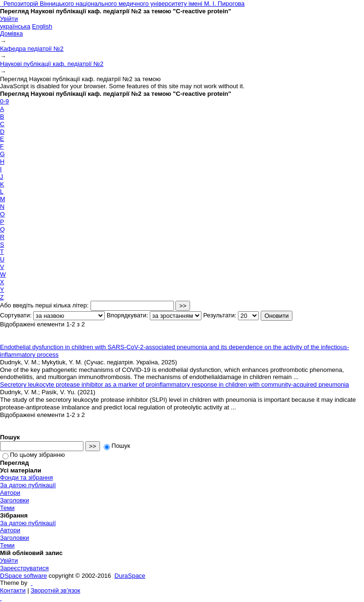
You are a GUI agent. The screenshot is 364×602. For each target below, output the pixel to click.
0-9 (5, 101)
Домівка (11, 33)
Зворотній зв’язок (55, 590)
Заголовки (14, 500)
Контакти (13, 590)
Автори (10, 493)
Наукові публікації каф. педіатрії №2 (52, 64)
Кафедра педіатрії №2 (32, 49)
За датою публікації (28, 485)
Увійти (9, 19)
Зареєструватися (24, 568)
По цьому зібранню (34, 455)
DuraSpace (130, 576)
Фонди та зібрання (27, 477)
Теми (7, 508)
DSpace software (23, 576)
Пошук (117, 446)
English (42, 26)
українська (15, 26)
